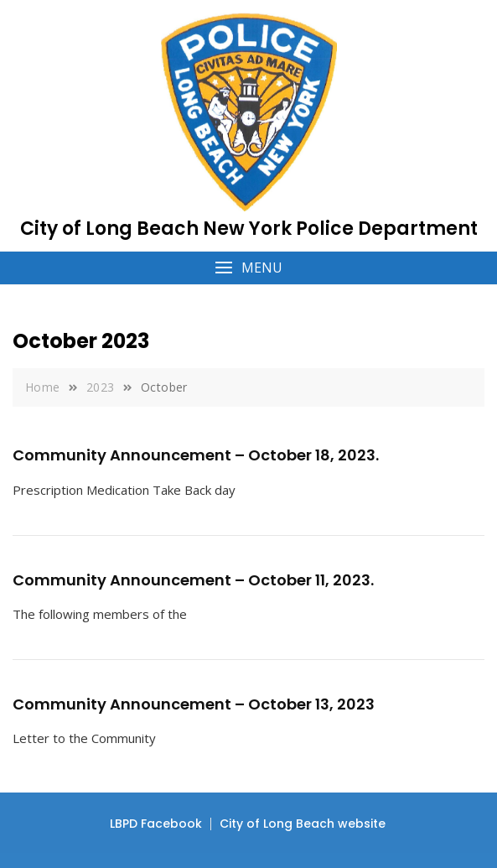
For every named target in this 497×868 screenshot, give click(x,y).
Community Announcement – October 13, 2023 (194, 704)
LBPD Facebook (156, 824)
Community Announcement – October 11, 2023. (193, 580)
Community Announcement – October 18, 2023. (196, 455)
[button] (248, 268)
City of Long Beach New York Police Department (249, 229)
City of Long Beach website (303, 824)
